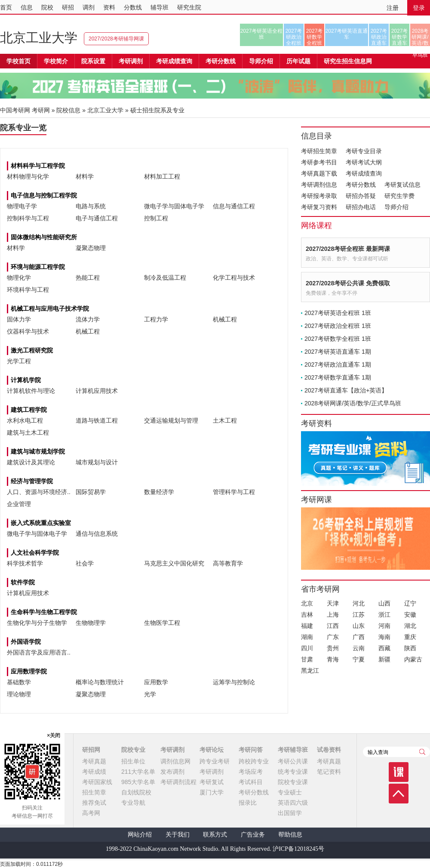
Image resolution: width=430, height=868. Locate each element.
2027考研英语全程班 (262, 34)
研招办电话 (361, 207)
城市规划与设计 (97, 462)
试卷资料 (329, 750)
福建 (307, 626)
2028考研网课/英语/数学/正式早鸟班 (420, 37)
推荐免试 (94, 803)
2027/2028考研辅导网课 (116, 39)
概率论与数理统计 (100, 682)
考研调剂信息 (319, 185)
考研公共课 (293, 761)
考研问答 (251, 750)
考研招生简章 (319, 151)
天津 (333, 603)
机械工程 (225, 319)
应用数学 (156, 682)
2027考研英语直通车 (347, 34)
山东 (359, 626)
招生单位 (133, 761)
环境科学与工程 (28, 290)
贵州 (333, 648)
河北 (359, 603)
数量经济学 (159, 492)
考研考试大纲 (364, 162)
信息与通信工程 (234, 206)
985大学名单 (138, 782)
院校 (47, 7)
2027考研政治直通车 (379, 37)
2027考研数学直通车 (400, 37)
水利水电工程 (25, 420)
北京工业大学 (39, 38)
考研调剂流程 (178, 782)
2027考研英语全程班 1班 (338, 313)
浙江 (384, 615)
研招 (68, 7)
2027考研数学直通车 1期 (338, 377)
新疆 (384, 659)
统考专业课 (293, 772)
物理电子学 (22, 206)
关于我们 (178, 835)
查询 (422, 752)
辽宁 (410, 603)
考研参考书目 (319, 162)
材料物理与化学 (28, 176)
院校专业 (133, 750)
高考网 (91, 813)
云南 (359, 648)
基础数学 (19, 682)
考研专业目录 (364, 151)
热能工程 (88, 278)
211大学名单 (138, 772)
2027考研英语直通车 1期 (338, 352)
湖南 (307, 637)
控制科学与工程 (28, 218)
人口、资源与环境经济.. (39, 492)
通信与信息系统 (97, 534)
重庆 (410, 637)
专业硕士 (290, 792)
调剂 (89, 7)
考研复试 (212, 782)
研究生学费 (399, 196)
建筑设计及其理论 (31, 462)
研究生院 (189, 7)
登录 (419, 8)
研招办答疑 (361, 196)
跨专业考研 (215, 761)
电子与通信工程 (97, 218)
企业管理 (19, 504)
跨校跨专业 (254, 761)
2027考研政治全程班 (294, 37)
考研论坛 (212, 750)
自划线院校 (136, 792)
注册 (393, 8)
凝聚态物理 (91, 248)
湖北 (410, 626)
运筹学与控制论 (234, 682)
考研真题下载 (319, 173)
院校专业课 (293, 782)
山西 (384, 603)
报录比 (248, 803)
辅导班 (160, 7)
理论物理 (19, 694)
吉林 (307, 615)
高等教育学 (228, 563)
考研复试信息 (402, 185)
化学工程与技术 (234, 278)
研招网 (91, 750)
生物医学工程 (162, 623)
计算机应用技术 (97, 391)
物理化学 (19, 278)
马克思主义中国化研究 (174, 563)
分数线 (133, 7)
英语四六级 (293, 803)
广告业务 (253, 835)
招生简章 (94, 792)
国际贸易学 (91, 492)
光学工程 (19, 361)
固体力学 (19, 319)
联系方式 (215, 835)
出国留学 (290, 813)
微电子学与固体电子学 (174, 206)
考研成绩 (94, 772)
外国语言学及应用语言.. (39, 652)
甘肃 (307, 659)
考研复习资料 (319, 207)
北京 (307, 603)
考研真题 (94, 761)
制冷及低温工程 (165, 278)
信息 (27, 7)
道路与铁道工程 (97, 420)
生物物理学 (91, 623)
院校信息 (68, 110)
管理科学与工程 (234, 492)
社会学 (85, 563)
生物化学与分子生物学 (37, 623)
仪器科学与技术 (28, 331)
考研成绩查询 (364, 173)
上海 (333, 615)
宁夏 (359, 659)
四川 (307, 648)
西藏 (384, 648)
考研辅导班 (293, 750)
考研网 (41, 110)
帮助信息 (290, 835)
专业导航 (133, 803)
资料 (109, 7)
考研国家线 (97, 782)
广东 (333, 637)
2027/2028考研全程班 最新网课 (348, 249)
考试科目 (251, 782)
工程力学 (156, 319)
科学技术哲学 (25, 563)
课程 (399, 772)
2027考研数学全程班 (315, 37)
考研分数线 (361, 185)
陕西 (410, 648)
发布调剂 (172, 772)
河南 (384, 626)
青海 (333, 659)
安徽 (410, 615)
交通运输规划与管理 (171, 420)
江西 (333, 626)
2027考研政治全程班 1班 (338, 326)
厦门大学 (212, 792)
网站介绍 (140, 835)
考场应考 (251, 772)
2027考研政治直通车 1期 (338, 364)
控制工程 (156, 218)
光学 (150, 694)
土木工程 (225, 420)
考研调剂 (131, 61)
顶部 (399, 794)
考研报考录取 (319, 196)
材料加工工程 (162, 176)
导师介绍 (261, 61)
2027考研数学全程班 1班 (338, 339)
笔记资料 (329, 772)
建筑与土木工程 (28, 432)
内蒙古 (413, 659)
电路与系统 (91, 206)
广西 (359, 637)
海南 (384, 637)
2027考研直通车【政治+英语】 (346, 390)
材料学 (85, 176)
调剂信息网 (175, 761)
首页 (6, 7)
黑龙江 (310, 670)
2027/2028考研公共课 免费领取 (348, 283)
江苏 (359, 615)
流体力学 (88, 319)
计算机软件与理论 (31, 391)
